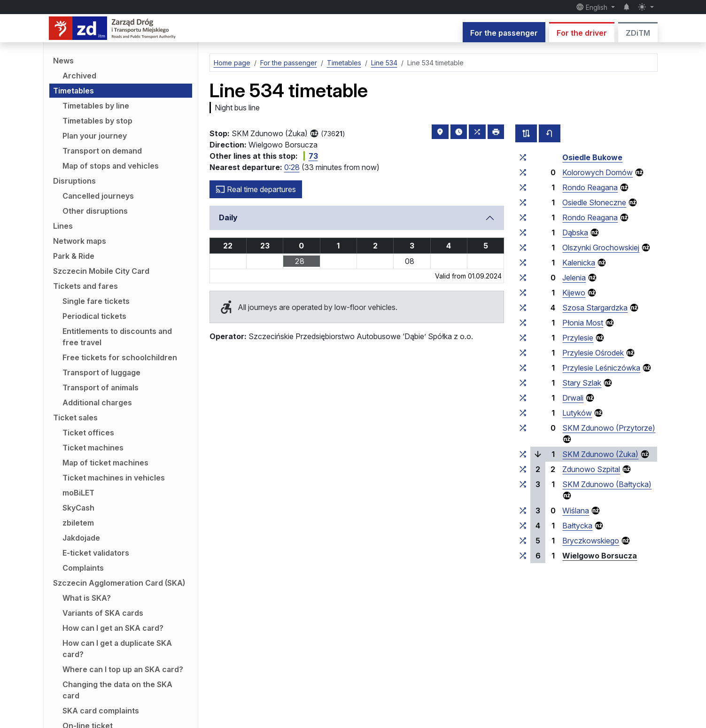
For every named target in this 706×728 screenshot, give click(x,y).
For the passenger (504, 33)
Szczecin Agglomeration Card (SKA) (119, 583)
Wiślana (576, 511)
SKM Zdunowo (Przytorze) (609, 428)
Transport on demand (102, 151)
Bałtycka (577, 526)
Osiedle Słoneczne (594, 202)
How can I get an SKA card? (113, 628)
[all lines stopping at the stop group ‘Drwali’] (523, 398)
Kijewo (574, 293)
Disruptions (74, 181)
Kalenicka (579, 263)
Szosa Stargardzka (595, 308)
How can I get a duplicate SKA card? (117, 649)
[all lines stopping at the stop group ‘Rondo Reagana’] (523, 187)
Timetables (74, 91)
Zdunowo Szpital (591, 469)
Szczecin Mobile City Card (101, 271)
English (593, 7)
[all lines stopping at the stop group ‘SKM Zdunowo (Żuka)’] (523, 454)
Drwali (573, 398)
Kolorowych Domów (597, 172)
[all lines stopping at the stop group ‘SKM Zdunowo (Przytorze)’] (523, 428)
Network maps (80, 241)
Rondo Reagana (590, 187)
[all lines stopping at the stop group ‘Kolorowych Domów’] (523, 172)
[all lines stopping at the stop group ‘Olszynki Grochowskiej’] (523, 248)
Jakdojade (81, 538)
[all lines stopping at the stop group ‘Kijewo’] (523, 293)
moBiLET (78, 493)
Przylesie (578, 338)
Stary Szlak (582, 383)
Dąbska (575, 232)
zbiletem (78, 523)
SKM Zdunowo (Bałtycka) (607, 484)
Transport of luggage (101, 372)
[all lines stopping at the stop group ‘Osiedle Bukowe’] (523, 157)
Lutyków (577, 413)
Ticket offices (88, 433)
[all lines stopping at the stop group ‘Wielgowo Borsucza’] (523, 556)
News (63, 61)
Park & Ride (74, 256)
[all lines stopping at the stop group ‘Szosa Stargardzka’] (523, 308)
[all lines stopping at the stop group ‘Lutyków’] (523, 413)
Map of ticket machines (105, 463)
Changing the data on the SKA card (117, 690)
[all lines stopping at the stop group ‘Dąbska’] (523, 232)
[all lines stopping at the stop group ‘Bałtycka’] (523, 526)
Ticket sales (75, 418)
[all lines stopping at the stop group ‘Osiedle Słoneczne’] (523, 202)
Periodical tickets (94, 316)
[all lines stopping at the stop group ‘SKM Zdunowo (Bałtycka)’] (523, 484)
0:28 (292, 167)
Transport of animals (101, 387)
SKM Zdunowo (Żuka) (600, 454)
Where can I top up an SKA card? (123, 669)
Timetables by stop (97, 121)
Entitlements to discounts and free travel (117, 337)
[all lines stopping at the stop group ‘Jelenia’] (523, 278)
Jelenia (574, 278)
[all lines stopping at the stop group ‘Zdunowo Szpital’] (523, 469)
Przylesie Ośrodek (593, 353)
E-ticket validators (96, 553)
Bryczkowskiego (591, 541)
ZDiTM (638, 33)
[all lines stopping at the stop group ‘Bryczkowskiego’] (523, 541)
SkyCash (78, 508)
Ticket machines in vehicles (114, 478)
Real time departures (256, 189)
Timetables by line (96, 106)
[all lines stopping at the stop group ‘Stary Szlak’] (523, 383)
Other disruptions (95, 211)
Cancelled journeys (98, 196)
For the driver (582, 33)
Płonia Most (583, 323)
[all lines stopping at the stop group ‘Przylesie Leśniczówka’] (523, 368)
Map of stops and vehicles (111, 166)
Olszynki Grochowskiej (601, 248)
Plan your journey (95, 136)
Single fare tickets (96, 301)
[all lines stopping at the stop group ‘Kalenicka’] (523, 263)
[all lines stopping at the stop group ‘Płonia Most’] (523, 323)
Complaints (83, 568)
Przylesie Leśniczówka (601, 368)
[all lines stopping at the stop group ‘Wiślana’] (523, 511)
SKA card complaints (101, 711)
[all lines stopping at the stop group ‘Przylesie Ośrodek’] (523, 353)
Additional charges (97, 403)
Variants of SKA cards (103, 613)
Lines (63, 226)
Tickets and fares (85, 286)
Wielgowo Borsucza (600, 556)
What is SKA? (87, 598)
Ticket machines (93, 448)
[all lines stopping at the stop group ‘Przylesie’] (523, 338)
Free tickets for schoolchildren (120, 357)
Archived (79, 76)
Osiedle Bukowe (592, 157)
